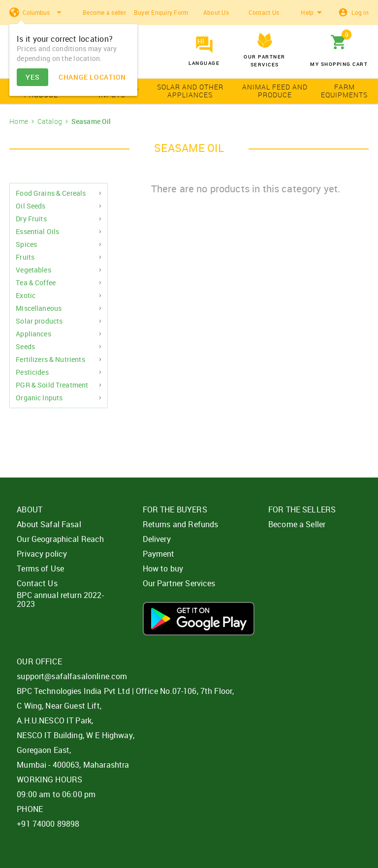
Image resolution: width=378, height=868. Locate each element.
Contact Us (264, 12)
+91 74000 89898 (48, 824)
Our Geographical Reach (60, 539)
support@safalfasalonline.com (72, 676)
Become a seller (104, 12)
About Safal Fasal (49, 524)
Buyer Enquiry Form (161, 12)
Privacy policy (42, 554)
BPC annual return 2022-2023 (60, 599)
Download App (199, 619)
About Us (216, 12)
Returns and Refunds (181, 524)
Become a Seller (297, 524)
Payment (159, 554)
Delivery (157, 539)
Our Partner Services (179, 583)
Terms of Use (40, 569)
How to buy (163, 569)
